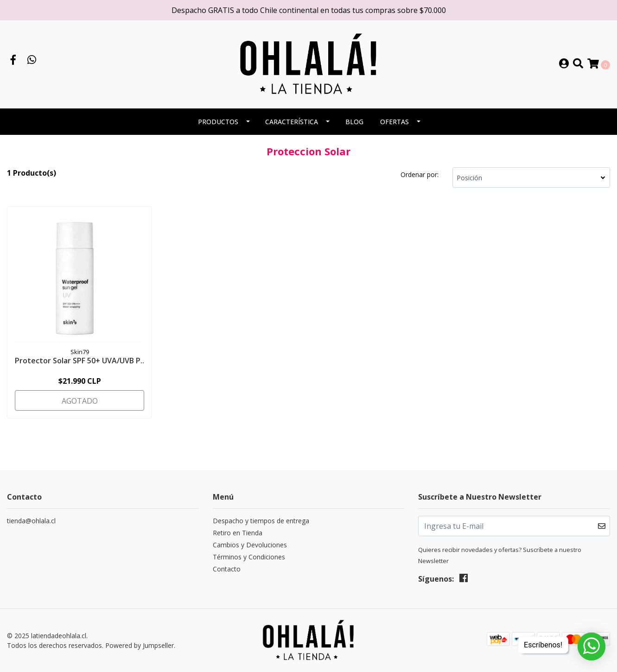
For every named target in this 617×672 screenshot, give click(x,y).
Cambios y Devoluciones (250, 545)
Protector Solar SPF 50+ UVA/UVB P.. (80, 361)
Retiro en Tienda (238, 533)
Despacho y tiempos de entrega (261, 521)
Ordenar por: (420, 174)
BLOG (354, 122)
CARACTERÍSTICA (292, 122)
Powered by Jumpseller (140, 645)
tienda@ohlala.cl (31, 521)
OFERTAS (394, 122)
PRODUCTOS (218, 122)
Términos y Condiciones (249, 557)
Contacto (227, 569)
